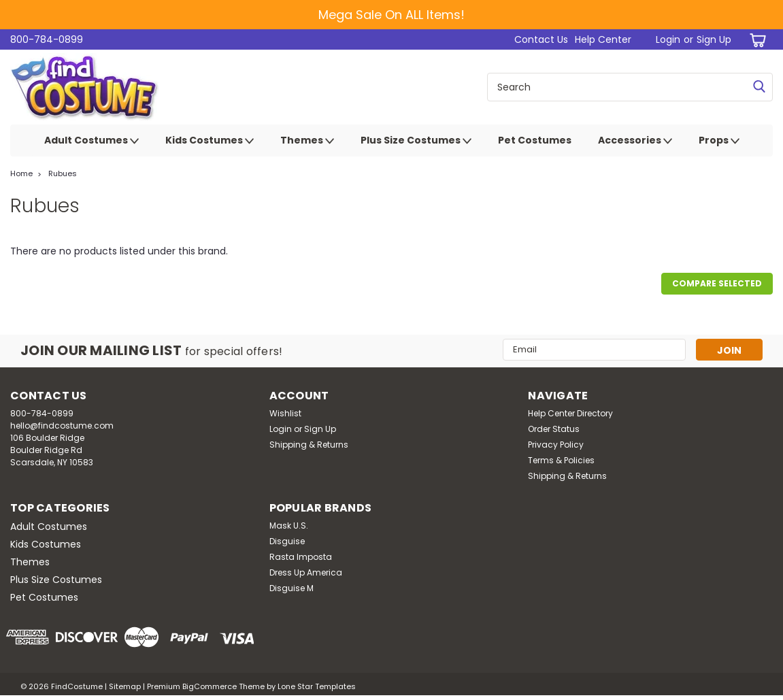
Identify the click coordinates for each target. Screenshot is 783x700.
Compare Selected (717, 283)
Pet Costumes (535, 140)
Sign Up (714, 39)
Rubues (63, 173)
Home (21, 173)
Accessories (635, 141)
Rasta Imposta (301, 557)
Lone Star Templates (317, 686)
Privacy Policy (556, 445)
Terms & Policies (561, 460)
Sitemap (125, 686)
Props (719, 141)
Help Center (603, 39)
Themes (307, 141)
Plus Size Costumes (416, 141)
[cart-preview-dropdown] (755, 40)
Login (668, 39)
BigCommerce (210, 686)
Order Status (554, 429)
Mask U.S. (289, 526)
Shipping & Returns (309, 445)
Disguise (287, 541)
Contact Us (541, 39)
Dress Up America (306, 572)
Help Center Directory (570, 413)
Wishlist (285, 413)
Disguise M (291, 588)
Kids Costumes (210, 141)
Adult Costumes (91, 141)
